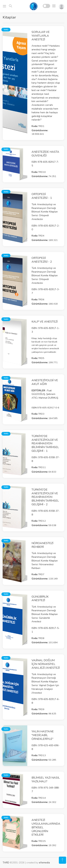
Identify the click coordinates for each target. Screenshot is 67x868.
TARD (6, 863)
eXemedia (44, 863)
